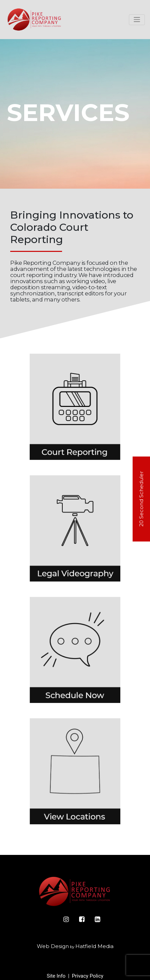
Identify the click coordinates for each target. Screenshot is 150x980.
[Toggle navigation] (137, 20)
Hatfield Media (94, 946)
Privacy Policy (88, 976)
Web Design (53, 946)
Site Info (56, 976)
